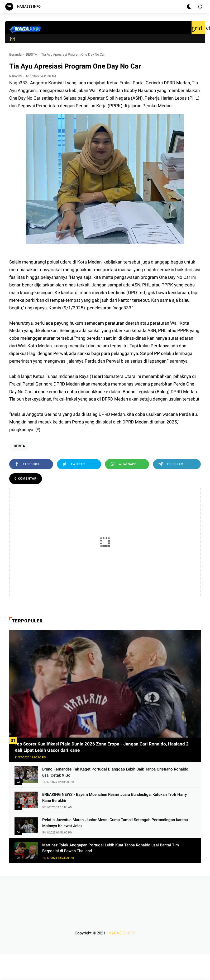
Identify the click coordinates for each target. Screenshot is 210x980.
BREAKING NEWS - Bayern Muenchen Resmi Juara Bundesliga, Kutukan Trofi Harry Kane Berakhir (114, 798)
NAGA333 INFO (29, 6)
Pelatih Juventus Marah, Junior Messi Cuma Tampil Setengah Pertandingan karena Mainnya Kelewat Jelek (115, 823)
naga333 (123, 308)
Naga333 (19, 83)
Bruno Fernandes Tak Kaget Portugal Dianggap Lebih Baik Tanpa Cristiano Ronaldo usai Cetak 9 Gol (115, 772)
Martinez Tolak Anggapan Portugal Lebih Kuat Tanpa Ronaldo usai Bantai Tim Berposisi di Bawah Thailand (111, 848)
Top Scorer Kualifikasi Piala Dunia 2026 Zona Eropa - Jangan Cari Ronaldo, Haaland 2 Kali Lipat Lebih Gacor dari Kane (102, 747)
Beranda (15, 54)
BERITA (31, 54)
